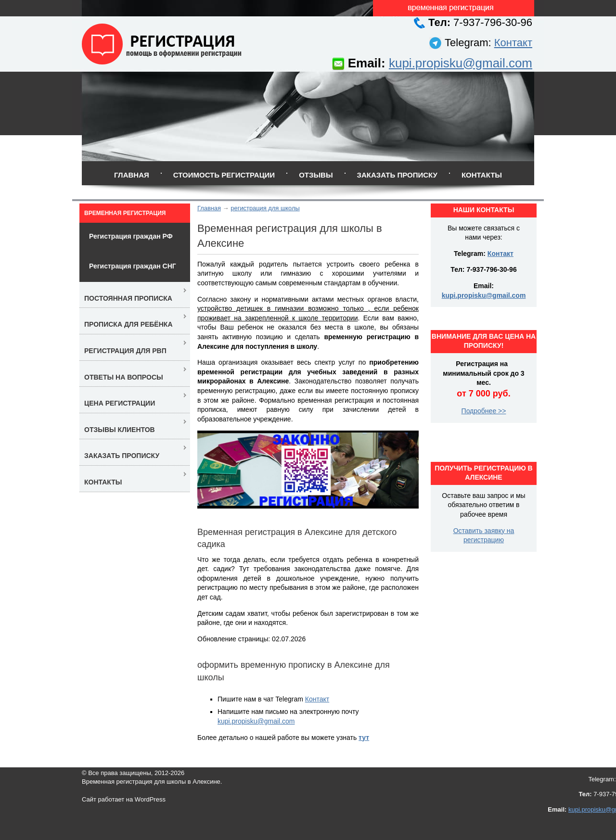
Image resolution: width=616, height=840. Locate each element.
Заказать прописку (397, 175)
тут (364, 738)
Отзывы (316, 175)
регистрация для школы (265, 208)
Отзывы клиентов (120, 430)
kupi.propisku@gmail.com (461, 63)
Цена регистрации (120, 403)
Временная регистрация (125, 213)
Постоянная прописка (128, 298)
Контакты (482, 175)
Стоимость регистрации (224, 175)
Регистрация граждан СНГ (133, 266)
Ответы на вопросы (124, 377)
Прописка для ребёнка (128, 324)
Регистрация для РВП (125, 351)
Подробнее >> (484, 411)
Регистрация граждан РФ (131, 236)
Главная (132, 175)
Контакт (513, 43)
